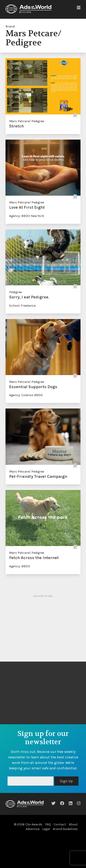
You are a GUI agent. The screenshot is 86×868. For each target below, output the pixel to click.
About (73, 824)
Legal (46, 829)
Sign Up (66, 781)
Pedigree (15, 292)
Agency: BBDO (20, 566)
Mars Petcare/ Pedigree (27, 121)
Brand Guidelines (65, 829)
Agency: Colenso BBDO (26, 395)
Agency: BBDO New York (27, 216)
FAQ (48, 824)
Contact (60, 824)
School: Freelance (22, 306)
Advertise (33, 829)
